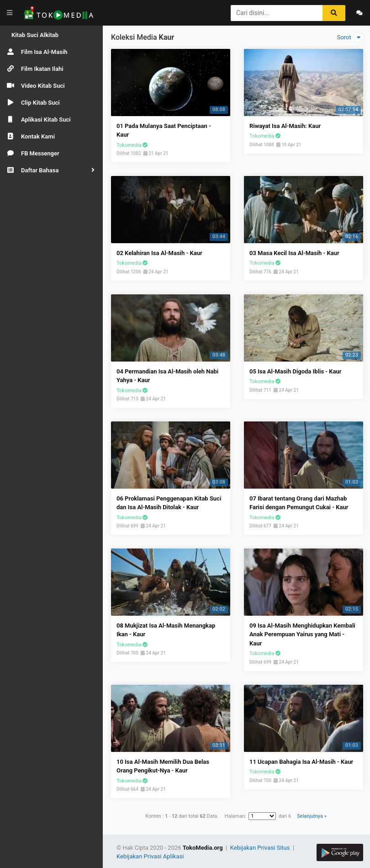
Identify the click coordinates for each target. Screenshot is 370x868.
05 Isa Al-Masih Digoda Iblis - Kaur (295, 371)
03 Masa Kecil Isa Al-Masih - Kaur (294, 253)
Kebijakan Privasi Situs (261, 848)
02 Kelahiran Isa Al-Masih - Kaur (159, 253)
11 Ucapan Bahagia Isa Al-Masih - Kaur (301, 762)
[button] (51, 170)
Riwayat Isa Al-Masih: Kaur (285, 126)
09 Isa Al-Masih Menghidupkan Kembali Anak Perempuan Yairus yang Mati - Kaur (302, 634)
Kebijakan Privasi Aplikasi (150, 856)
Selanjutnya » (312, 816)
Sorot (350, 37)
